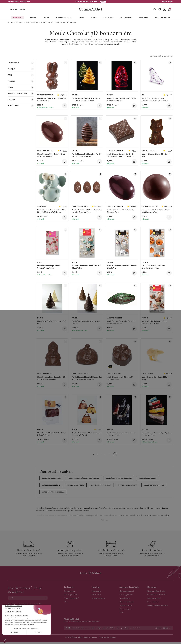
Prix (21, 75)
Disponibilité (21, 63)
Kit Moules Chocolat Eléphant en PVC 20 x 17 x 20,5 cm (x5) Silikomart (51, 211)
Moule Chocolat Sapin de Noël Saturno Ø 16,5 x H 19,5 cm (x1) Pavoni (86, 100)
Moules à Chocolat (47, 22)
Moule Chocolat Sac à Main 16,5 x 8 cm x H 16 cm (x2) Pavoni (87, 434)
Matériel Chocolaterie (31, 22)
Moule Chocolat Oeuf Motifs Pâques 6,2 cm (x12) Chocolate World (87, 211)
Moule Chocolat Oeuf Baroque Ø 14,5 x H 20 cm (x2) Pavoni (121, 100)
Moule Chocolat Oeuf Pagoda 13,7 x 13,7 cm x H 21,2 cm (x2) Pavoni (87, 155)
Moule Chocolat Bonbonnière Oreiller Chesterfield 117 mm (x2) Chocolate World (121, 157)
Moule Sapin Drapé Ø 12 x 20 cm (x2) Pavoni (86, 323)
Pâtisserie (18, 22)
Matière (21, 81)
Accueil (10, 22)
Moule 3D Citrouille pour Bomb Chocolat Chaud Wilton (153, 267)
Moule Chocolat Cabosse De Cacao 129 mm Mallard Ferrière (121, 323)
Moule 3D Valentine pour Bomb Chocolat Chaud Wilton (49, 267)
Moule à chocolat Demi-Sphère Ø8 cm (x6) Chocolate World (156, 211)
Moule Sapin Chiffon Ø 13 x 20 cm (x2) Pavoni (52, 323)
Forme (21, 87)
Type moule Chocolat (21, 93)
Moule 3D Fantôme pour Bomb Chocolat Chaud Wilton (122, 267)
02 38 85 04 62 (73, 619)
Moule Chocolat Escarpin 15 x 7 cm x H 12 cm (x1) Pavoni (121, 434)
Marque (21, 69)
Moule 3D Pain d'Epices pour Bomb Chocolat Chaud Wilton (154, 323)
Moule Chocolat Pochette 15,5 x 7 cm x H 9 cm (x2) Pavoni (51, 434)
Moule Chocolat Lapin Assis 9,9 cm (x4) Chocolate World (52, 100)
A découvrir (21, 106)
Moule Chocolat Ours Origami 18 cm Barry (155, 378)
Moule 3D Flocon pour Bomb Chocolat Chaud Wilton (86, 267)
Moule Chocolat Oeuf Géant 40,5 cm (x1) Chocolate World (51, 155)
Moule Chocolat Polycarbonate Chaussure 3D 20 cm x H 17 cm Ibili (155, 100)
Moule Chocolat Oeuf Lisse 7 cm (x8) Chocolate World (120, 211)
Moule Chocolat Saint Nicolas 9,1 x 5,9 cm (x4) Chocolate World (51, 378)
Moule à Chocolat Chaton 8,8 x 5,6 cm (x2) (156, 155)
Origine (21, 100)
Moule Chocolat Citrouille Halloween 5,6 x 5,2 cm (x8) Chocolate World (87, 378)
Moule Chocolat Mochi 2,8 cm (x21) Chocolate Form (120, 378)
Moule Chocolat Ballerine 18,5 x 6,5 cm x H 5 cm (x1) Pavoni (157, 434)
